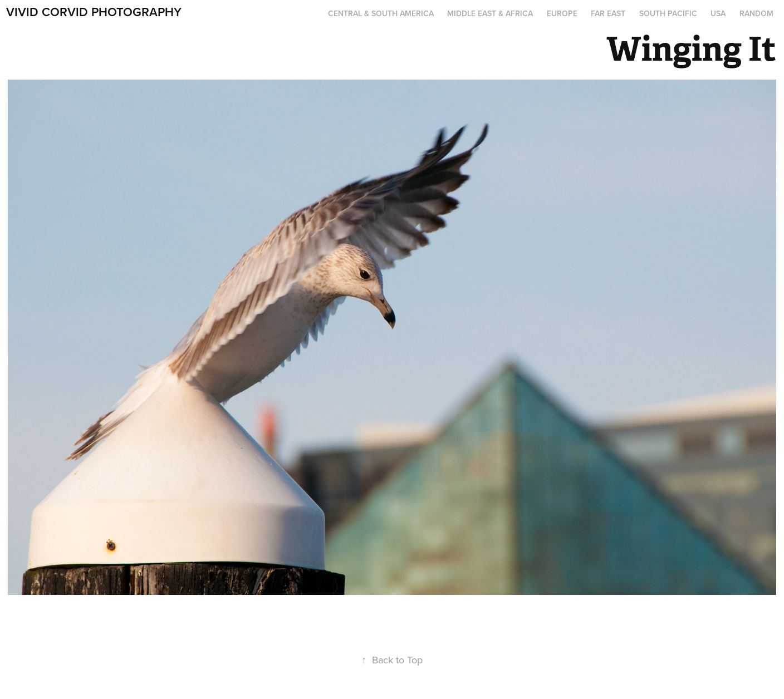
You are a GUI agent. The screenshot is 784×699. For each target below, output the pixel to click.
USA (718, 13)
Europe (562, 13)
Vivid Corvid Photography (94, 12)
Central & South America (381, 13)
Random (756, 13)
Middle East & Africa (490, 13)
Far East (608, 13)
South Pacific (668, 13)
